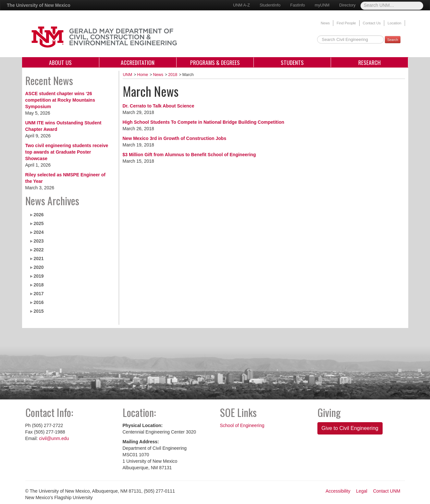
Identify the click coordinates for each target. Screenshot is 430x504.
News (325, 23)
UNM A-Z (241, 5)
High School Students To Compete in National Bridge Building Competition (203, 122)
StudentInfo (270, 5)
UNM (128, 75)
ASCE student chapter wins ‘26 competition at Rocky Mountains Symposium (60, 100)
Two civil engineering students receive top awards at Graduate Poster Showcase (67, 152)
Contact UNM (387, 491)
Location (394, 23)
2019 (38, 276)
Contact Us (372, 23)
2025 (38, 223)
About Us (60, 62)
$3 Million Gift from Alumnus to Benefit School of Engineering (189, 155)
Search (393, 40)
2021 (38, 258)
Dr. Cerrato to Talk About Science (159, 106)
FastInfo (298, 5)
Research (369, 62)
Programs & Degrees (215, 62)
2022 (38, 250)
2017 (38, 294)
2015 (38, 311)
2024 (38, 232)
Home (143, 75)
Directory (347, 5)
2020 (38, 267)
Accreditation (138, 62)
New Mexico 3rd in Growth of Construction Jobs (175, 138)
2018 (38, 285)
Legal (362, 491)
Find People (346, 23)
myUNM (322, 5)
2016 (38, 302)
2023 (38, 241)
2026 (38, 215)
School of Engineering (242, 425)
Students (292, 62)
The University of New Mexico (39, 5)
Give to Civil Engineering (350, 428)
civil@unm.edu (54, 438)
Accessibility (338, 491)
